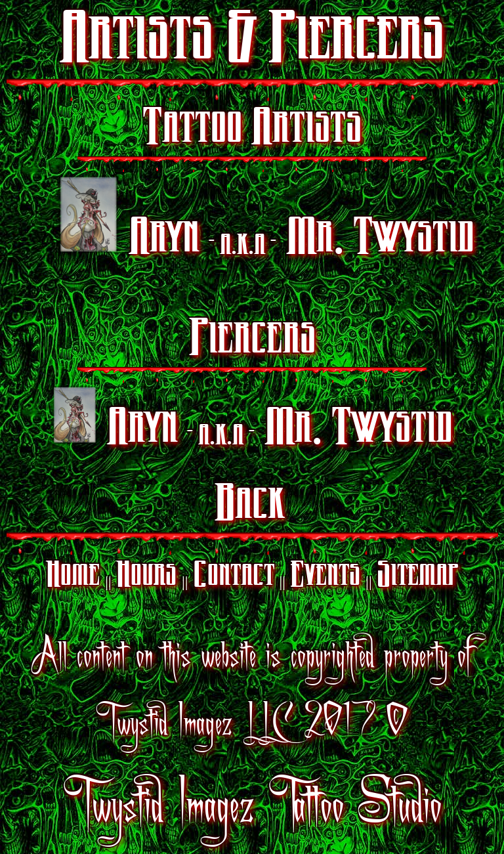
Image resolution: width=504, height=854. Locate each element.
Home (73, 577)
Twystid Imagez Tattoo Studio (252, 801)
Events (325, 577)
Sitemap (417, 577)
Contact (234, 577)
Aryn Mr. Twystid (266, 219)
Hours (146, 577)
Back (249, 506)
